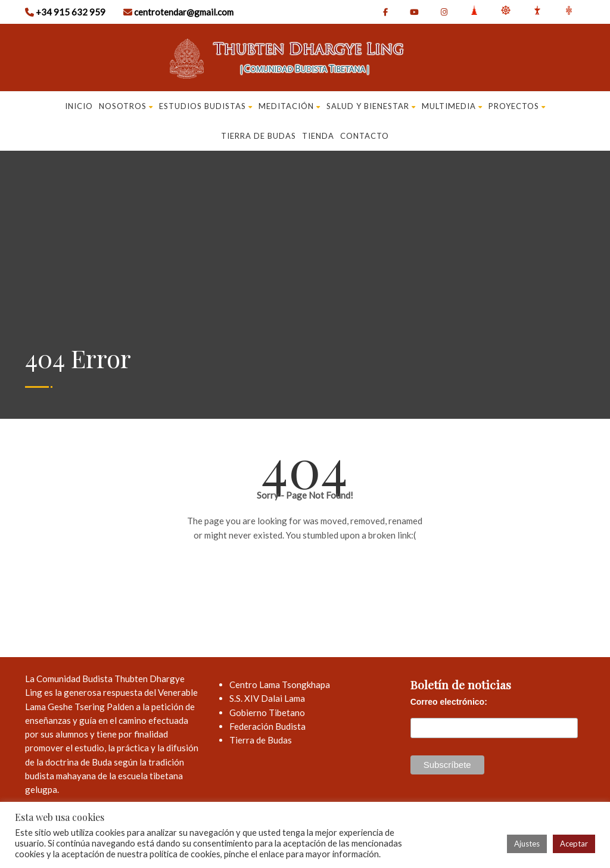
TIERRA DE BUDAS (259, 136)
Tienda (318, 136)
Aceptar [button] (574, 844)
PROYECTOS (517, 106)
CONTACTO (365, 136)
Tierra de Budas (261, 740)
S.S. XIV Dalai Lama (267, 698)
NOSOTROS (126, 106)
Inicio (79, 106)
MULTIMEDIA (452, 106)
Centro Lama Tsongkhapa (280, 685)
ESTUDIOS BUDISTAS (206, 106)
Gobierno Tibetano (267, 713)
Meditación (290, 106)
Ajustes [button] (527, 844)
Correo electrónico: (449, 702)
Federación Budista (267, 726)
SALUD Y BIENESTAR (371, 106)
